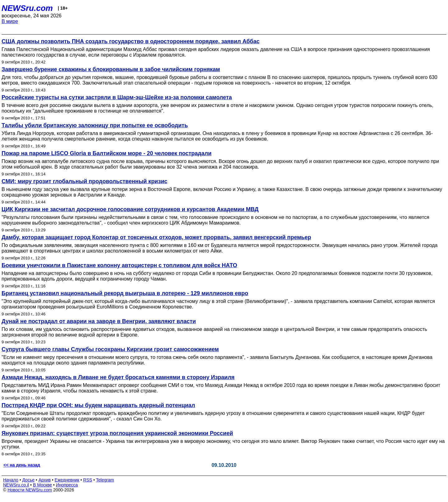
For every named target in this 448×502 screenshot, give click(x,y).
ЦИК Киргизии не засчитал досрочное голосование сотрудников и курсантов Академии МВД (130, 209)
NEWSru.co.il (16, 485)
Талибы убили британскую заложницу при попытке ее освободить (95, 125)
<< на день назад (22, 465)
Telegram (105, 480)
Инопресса (67, 485)
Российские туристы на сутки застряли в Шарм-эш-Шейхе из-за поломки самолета (117, 97)
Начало (11, 480)
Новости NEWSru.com (30, 490)
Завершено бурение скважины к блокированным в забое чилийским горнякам (111, 69)
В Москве (42, 485)
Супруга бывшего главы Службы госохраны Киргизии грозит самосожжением (110, 349)
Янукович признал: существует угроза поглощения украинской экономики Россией (117, 433)
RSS (88, 480)
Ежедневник (67, 480)
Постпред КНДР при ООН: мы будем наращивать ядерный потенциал (98, 405)
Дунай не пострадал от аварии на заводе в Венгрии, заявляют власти (99, 321)
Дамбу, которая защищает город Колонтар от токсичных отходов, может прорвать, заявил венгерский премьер (156, 237)
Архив (45, 480)
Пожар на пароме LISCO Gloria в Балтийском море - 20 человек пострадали (107, 153)
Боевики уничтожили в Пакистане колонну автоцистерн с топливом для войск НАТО (119, 265)
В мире (10, 21)
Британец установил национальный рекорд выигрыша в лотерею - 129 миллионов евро (125, 293)
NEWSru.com (27, 8)
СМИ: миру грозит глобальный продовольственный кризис (84, 181)
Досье (28, 480)
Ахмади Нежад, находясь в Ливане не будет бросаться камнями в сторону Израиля (118, 377)
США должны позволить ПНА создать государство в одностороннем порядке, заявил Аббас (131, 41)
